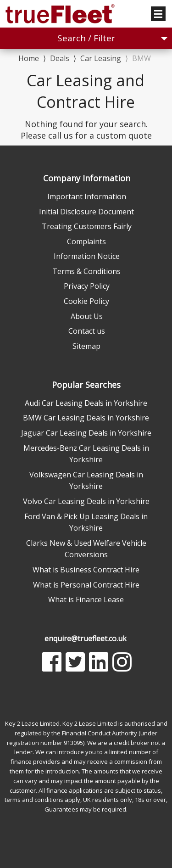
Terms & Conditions (86, 271)
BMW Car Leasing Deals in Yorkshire (86, 418)
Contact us (87, 331)
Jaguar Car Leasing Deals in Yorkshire (86, 433)
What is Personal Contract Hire (86, 585)
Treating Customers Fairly (87, 226)
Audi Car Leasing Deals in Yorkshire (86, 403)
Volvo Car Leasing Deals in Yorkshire (86, 501)
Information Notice (87, 256)
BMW (141, 58)
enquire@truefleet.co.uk (86, 638)
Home (29, 58)
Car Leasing (101, 58)
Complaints (86, 241)
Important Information (87, 196)
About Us (87, 316)
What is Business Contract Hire (86, 570)
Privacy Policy (87, 286)
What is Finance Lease (86, 599)
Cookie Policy (86, 301)
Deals (60, 58)
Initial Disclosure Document (86, 212)
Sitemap (86, 346)
